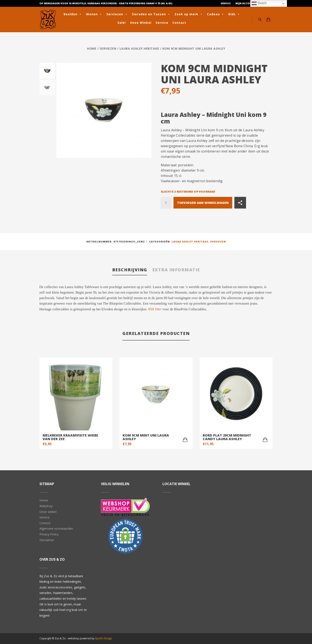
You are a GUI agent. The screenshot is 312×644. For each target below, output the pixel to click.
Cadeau (216, 14)
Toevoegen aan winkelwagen (203, 203)
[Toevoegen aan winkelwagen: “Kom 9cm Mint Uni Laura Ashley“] (185, 440)
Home (92, 48)
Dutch (259, 3)
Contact (179, 23)
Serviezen (117, 14)
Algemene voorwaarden (56, 528)
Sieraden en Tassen (151, 14)
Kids (234, 14)
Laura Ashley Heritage (139, 48)
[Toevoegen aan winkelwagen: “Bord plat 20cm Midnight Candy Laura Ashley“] (265, 440)
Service (226, 3)
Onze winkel (48, 512)
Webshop (46, 506)
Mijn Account (245, 3)
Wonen (94, 14)
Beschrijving (129, 270)
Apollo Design (104, 639)
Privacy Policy (49, 534)
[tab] (129, 270)
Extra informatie (176, 270)
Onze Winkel (141, 23)
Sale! (122, 23)
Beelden (73, 14)
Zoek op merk (189, 14)
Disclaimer (47, 540)
